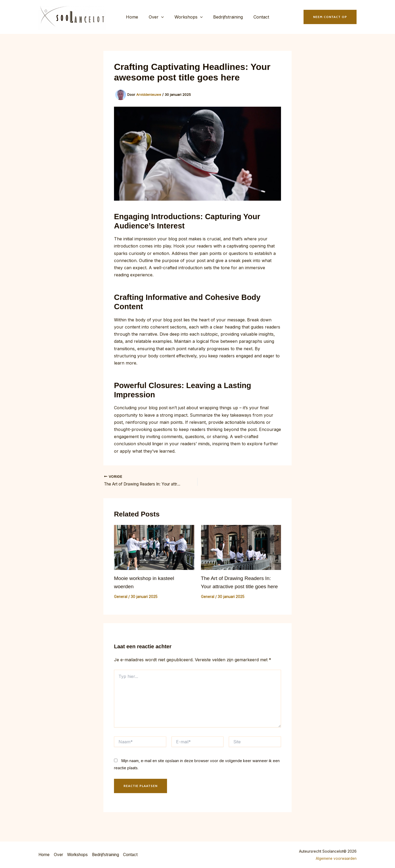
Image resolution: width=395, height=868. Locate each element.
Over (158, 18)
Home (136, 18)
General (121, 598)
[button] (163, 18)
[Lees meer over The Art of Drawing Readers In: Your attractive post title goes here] (241, 550)
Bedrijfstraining (226, 18)
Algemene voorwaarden (335, 858)
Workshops (189, 18)
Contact (257, 18)
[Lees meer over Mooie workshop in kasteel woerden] (154, 550)
